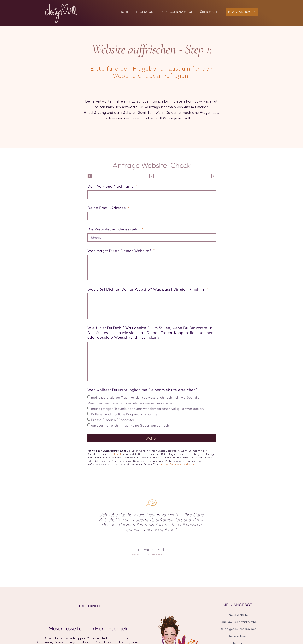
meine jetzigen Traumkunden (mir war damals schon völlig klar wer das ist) (148, 411)
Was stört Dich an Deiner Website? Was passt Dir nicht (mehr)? (147, 290)
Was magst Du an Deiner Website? (120, 251)
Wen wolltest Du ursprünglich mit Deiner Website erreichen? (143, 392)
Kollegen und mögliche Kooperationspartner (125, 416)
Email (117, 456)
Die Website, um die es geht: (114, 229)
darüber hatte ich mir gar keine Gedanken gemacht (131, 428)
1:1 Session (145, 12)
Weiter (152, 441)
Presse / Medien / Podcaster (113, 422)
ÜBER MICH (209, 12)
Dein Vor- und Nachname (111, 186)
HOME (124, 12)
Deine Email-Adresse (107, 208)
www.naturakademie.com (152, 556)
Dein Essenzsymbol (177, 12)
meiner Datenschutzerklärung (178, 466)
